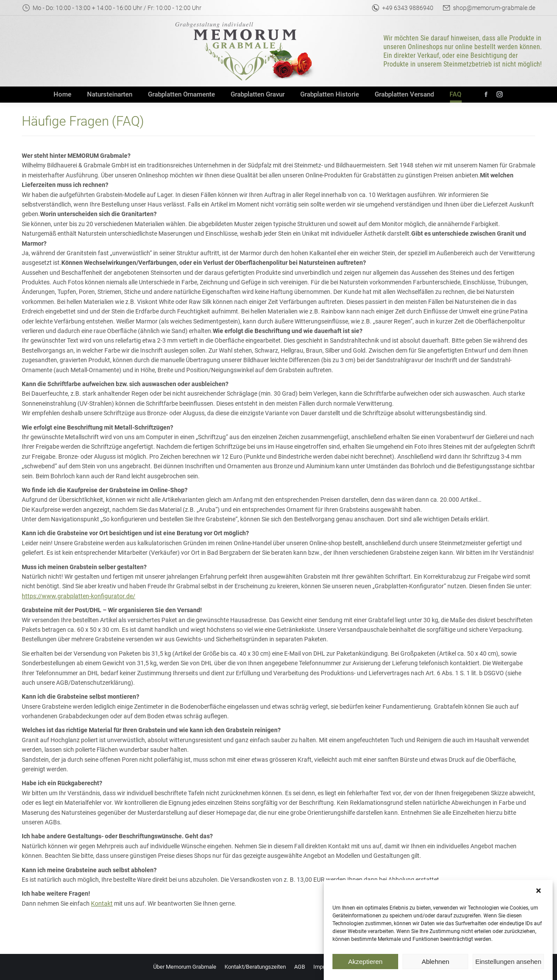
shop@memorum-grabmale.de (489, 8)
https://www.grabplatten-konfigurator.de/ (79, 596)
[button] (540, 903)
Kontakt (102, 903)
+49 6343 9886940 (402, 8)
